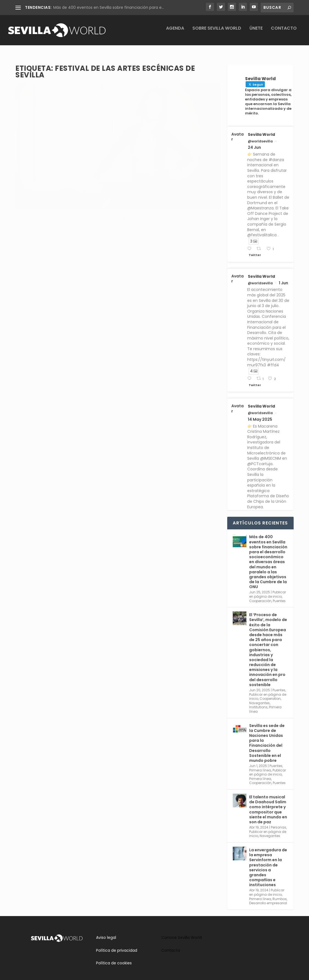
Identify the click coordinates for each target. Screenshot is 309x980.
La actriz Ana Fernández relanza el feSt (64, 155)
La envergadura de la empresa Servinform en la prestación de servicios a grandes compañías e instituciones (268, 862)
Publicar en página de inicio (268, 589)
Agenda (175, 33)
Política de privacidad (117, 945)
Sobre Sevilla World (217, 33)
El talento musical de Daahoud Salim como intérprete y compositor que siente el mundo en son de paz (268, 805)
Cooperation (270, 694)
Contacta (171, 945)
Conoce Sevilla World (182, 933)
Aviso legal (106, 933)
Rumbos (80, 166)
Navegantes (259, 698)
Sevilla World (261, 130)
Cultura (27, 172)
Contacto (284, 33)
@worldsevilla (260, 136)
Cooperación (260, 596)
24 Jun (254, 142)
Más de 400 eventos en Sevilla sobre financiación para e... (109, 7)
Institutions (258, 702)
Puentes (279, 596)
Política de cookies (114, 958)
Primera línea (260, 765)
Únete (256, 33)
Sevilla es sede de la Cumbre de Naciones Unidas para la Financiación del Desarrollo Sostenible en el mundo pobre (267, 738)
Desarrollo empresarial (268, 898)
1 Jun (283, 278)
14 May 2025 (260, 414)
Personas (279, 822)
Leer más (33, 220)
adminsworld (39, 166)
